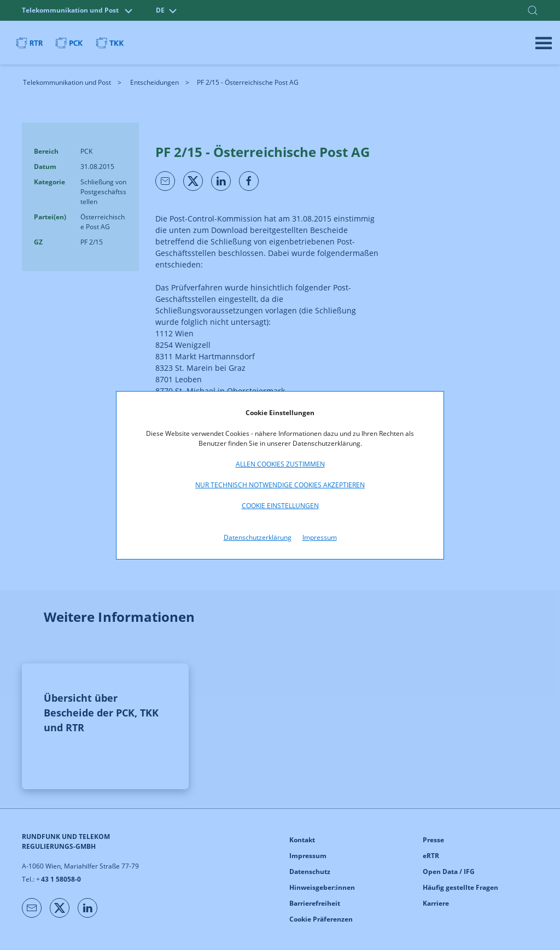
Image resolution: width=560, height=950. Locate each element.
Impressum (320, 537)
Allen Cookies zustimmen (280, 464)
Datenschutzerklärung (258, 537)
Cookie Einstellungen (280, 506)
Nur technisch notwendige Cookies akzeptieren (280, 485)
